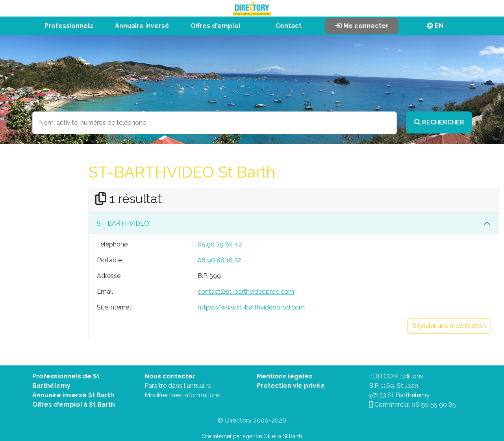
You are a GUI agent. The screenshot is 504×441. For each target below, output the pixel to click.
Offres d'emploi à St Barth (74, 405)
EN (435, 26)
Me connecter (362, 26)
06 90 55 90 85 (434, 405)
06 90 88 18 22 (220, 260)
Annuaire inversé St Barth (73, 395)
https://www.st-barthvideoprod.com (251, 307)
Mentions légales (284, 376)
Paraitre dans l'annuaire (178, 386)
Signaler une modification (449, 326)
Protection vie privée (291, 386)
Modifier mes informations (182, 395)
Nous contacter (170, 376)
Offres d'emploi (215, 26)
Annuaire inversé (142, 26)
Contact (289, 26)
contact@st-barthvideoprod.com (246, 292)
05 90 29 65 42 (220, 244)
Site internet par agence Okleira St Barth (252, 436)
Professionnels (69, 26)
